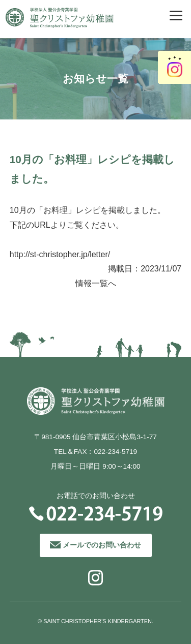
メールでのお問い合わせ (102, 545)
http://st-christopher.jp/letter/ (60, 254)
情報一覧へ (96, 283)
